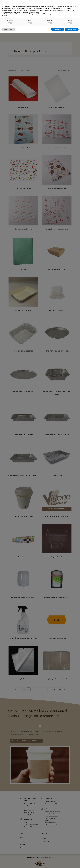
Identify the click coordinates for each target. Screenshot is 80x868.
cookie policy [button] (68, 844)
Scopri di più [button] (8, 864)
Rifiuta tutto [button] (58, 864)
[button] (78, 838)
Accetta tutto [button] (72, 864)
